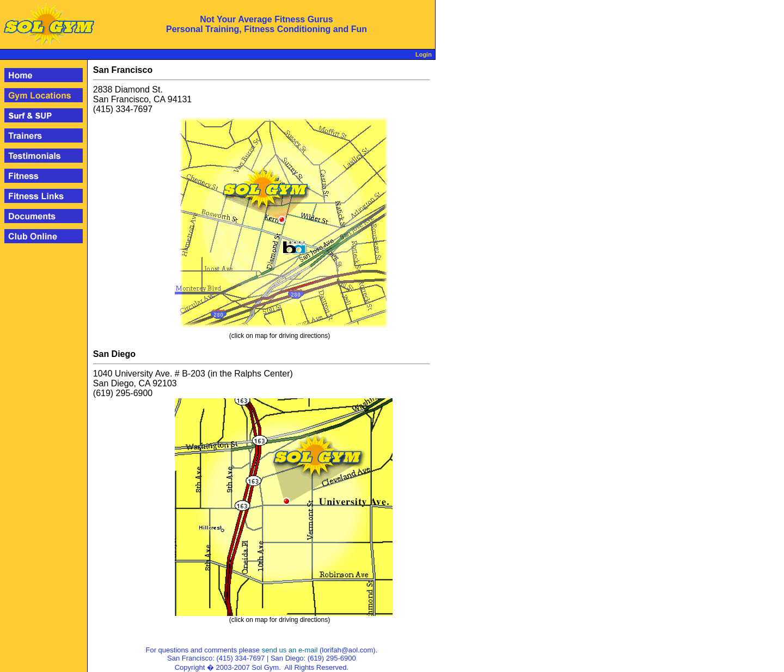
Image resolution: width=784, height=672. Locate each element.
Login (424, 54)
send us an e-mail (290, 650)
